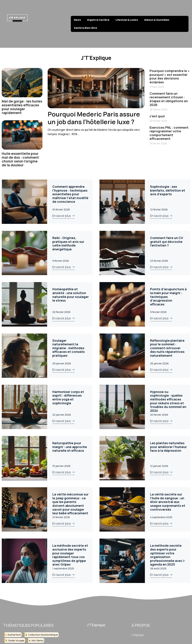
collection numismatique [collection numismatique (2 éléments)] (43, 634)
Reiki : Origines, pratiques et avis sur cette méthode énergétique (68, 243)
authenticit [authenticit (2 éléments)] (14, 634)
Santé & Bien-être (85, 28)
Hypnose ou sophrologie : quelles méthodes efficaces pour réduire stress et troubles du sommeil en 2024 (168, 401)
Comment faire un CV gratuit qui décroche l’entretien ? (167, 242)
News (77, 20)
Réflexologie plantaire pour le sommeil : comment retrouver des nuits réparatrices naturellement (167, 348)
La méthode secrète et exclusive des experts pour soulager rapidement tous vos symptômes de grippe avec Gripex (70, 555)
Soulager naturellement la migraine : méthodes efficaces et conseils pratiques (69, 348)
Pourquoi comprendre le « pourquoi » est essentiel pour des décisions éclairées (170, 76)
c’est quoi (157, 116)
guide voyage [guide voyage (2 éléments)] (16, 640)
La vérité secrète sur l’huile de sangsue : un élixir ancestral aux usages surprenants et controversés (168, 502)
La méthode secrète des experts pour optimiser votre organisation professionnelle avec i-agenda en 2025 (168, 555)
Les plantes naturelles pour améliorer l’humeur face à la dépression (168, 447)
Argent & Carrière (98, 20)
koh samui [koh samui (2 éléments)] (38, 640)
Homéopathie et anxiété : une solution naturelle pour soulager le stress (71, 295)
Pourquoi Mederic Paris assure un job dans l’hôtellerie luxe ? (94, 118)
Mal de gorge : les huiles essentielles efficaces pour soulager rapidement (22, 107)
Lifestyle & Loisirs (127, 20)
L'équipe (138, 635)
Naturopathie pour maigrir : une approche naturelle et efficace (70, 447)
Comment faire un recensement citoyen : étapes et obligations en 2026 (169, 99)
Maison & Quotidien (157, 20)
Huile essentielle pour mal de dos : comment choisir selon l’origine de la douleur (20, 159)
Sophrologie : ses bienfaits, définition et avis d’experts (168, 190)
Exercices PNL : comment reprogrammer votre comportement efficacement (169, 133)
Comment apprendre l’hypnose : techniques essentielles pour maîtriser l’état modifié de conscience (70, 194)
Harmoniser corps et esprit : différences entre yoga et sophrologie (68, 397)
